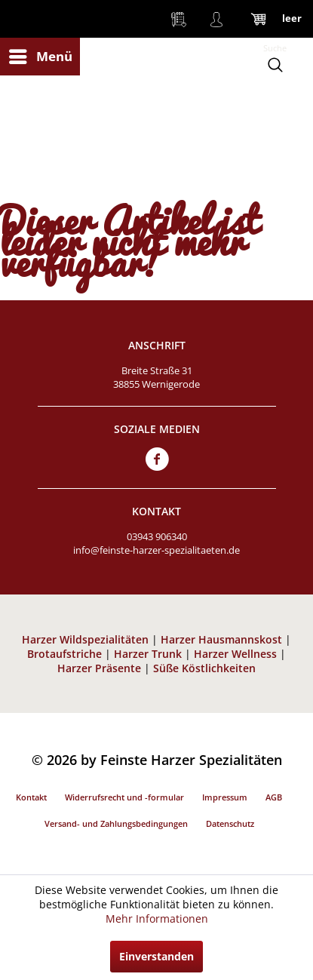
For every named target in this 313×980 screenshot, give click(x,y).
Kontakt (31, 797)
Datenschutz (230, 823)
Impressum (225, 797)
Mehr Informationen (157, 919)
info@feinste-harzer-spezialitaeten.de (156, 550)
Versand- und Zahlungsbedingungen (116, 823)
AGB (274, 797)
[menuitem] (40, 57)
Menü (41, 55)
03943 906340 (157, 536)
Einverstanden (156, 956)
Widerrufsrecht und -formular (124, 797)
